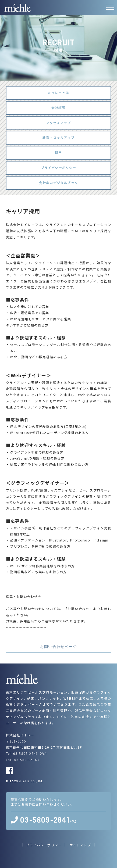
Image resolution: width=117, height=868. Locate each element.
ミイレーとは (58, 93)
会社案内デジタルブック (58, 183)
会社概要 (58, 108)
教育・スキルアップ (58, 137)
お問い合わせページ (58, 647)
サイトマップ (80, 845)
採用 (58, 153)
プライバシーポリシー (59, 168)
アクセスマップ (58, 123)
